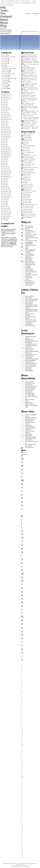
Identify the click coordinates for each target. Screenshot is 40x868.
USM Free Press (30, 399)
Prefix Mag (28, 434)
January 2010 (6, 190)
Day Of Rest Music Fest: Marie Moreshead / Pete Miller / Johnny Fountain (22, 157)
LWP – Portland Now (28, 152)
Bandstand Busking (31, 418)
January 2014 (6, 114)
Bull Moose (29, 343)
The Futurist (29, 440)
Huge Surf (25, 144)
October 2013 (6, 118)
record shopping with (9, 78)
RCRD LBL (28, 435)
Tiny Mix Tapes (30, 447)
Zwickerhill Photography (29, 370)
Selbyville (28, 266)
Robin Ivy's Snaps (27, 184)
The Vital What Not (28, 208)
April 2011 (5, 165)
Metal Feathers (30, 261)
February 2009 (6, 208)
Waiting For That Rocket (29, 214)
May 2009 (5, 203)
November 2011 (7, 153)
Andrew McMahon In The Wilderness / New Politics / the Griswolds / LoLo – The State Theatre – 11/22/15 (30, 57)
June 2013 (5, 123)
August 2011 (6, 158)
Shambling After (27, 189)
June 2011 (5, 161)
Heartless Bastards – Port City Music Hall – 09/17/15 (30, 76)
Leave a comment (22, 431)
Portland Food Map (28, 171)
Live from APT (26, 149)
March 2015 (6, 108)
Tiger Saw (28, 276)
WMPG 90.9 (29, 402)
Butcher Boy (29, 230)
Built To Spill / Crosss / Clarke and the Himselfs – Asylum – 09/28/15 (30, 69)
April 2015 (5, 106)
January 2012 (6, 150)
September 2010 (7, 176)
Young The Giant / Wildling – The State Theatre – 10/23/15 (31, 62)
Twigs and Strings (27, 209)
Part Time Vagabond (28, 161)
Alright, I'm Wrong (27, 134)
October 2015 (6, 96)
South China (29, 269)
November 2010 (7, 173)
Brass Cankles (27, 136)
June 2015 (5, 103)
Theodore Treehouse (31, 275)
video (4, 87)
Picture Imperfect (27, 162)
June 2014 (5, 111)
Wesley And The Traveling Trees (30, 283)
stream (5, 83)
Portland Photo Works (32, 359)
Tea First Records (30, 320)
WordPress (26, 454)
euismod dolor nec (11, 232)
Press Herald (29, 391)
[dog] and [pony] (27, 218)
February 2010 (6, 188)
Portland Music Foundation (30, 357)
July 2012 (5, 139)
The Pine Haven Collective (30, 204)
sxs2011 (5, 85)
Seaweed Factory (27, 188)
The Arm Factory (30, 365)
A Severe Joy (29, 226)
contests (5, 60)
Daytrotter (28, 425)
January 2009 (6, 210)
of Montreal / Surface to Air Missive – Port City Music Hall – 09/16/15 (30, 80)
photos (5, 75)
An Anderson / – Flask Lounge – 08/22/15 (29, 104)
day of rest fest (22, 307)
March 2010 (6, 186)
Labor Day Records (31, 301)
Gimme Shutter (30, 427)
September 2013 (7, 119)
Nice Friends (29, 304)
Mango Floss (29, 258)
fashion (5, 62)
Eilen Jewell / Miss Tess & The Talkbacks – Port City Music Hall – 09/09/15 (30, 84)
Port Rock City (27, 166)
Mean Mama (26, 154)
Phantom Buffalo (30, 264)
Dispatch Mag (29, 382)
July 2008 (5, 220)
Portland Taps (26, 179)
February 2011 (6, 168)
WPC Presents (29, 404)
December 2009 (7, 191)
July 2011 (5, 160)
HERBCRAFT (29, 244)
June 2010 (5, 181)
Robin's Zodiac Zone (28, 186)
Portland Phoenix (30, 388)
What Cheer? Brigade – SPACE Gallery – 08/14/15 (30, 121)
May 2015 (5, 104)
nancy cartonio (22, 794)
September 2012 (7, 136)
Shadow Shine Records (29, 315)
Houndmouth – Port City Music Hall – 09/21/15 (29, 73)
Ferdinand (28, 347)
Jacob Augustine (30, 250)
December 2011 (7, 151)
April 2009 (5, 205)
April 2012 (5, 145)
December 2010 (7, 171)
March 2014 (6, 113)
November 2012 (7, 133)
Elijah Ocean (22, 730)
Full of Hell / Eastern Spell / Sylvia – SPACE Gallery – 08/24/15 (30, 100)
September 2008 (7, 217)
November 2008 (7, 213)
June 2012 (5, 141)
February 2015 (6, 109)
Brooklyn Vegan (30, 419)
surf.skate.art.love (27, 193)
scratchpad (6, 82)
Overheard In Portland (29, 159)
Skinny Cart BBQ (30, 360)
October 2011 (6, 155)
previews (5, 77)
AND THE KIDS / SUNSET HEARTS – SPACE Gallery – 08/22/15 (30, 108)
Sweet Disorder (27, 196)
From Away (26, 142)
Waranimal (28, 281)
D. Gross (28, 233)
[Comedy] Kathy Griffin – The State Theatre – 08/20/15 (31, 112)
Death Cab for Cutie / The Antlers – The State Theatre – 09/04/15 (30, 89)
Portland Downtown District (30, 167)
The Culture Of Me (31, 438)
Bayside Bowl (29, 340)
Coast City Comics (31, 346)
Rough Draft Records (32, 309)
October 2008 (6, 215)
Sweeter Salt (26, 198)
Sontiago (28, 267)
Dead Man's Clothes (31, 235)
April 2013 (5, 124)
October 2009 (6, 195)
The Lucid (28, 273)
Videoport (28, 368)
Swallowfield (26, 194)
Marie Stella (29, 260)
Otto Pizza (28, 353)
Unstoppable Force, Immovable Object (28, 212)
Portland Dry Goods (28, 169)
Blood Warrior (29, 227)
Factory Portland (27, 139)
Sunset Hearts (29, 270)
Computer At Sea (30, 232)
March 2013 (6, 126)
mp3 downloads (7, 73)
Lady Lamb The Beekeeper (30, 256)
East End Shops (27, 137)
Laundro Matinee (30, 428)
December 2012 (7, 131)
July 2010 (5, 180)
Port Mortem (29, 385)
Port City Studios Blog (29, 164)
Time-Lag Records (31, 366)
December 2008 (7, 212)
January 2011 (6, 170)
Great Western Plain (31, 241)
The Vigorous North (28, 206)
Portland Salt (26, 178)
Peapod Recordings (31, 305)
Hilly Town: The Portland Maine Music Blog (6, 17)
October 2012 (6, 134)
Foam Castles (29, 236)
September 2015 (7, 98)
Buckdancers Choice (31, 341)
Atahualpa (27, 866)
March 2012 (6, 146)
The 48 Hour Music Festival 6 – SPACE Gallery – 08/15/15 (31, 118)
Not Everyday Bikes (28, 157)
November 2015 (7, 94)
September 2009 (7, 196)
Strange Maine (29, 362)
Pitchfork (28, 430)
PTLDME (25, 183)
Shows (4, 88)
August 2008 (6, 218)
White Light (29, 285)
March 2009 (6, 207)
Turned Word (29, 324)
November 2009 (7, 193)
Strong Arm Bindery (31, 363)
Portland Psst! (26, 176)
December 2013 (7, 116)
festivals (5, 63)
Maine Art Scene (30, 383)
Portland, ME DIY (30, 389)
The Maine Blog (27, 201)
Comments (36, 14)
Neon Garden (29, 302)
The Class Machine (31, 272)
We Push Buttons (30, 326)
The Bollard (29, 392)
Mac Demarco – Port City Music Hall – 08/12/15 (29, 124)
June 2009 (5, 201)
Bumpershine (29, 421)
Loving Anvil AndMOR (32, 351)
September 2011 (7, 156)
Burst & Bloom (30, 296)
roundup (5, 80)
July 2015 (5, 101)
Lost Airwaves (26, 151)
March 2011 (6, 166)
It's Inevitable (26, 147)
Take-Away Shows (31, 437)
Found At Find (29, 349)
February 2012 (6, 148)
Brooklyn (6, 70)
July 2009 (5, 200)
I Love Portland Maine (29, 146)
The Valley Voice (30, 395)
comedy (5, 58)
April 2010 (5, 185)
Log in (24, 453)
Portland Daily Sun (31, 386)
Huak (27, 248)
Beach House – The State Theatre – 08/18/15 (30, 115)
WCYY (27, 401)
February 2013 (6, 128)
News (4, 55)
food (4, 67)
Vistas (27, 279)
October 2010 (6, 175)
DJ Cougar (28, 298)
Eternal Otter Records (32, 299)
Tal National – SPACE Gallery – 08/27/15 (29, 93)
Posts (28, 14)
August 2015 (6, 99)
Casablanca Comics (31, 344)
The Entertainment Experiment (31, 322)
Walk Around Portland (29, 216)
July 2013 (5, 121)
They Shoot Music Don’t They (31, 445)
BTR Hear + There (8, 57)
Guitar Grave (29, 350)
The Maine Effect (27, 203)
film (4, 65)
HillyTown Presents (8, 68)
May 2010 (5, 183)
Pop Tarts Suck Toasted (30, 432)
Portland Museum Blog (29, 173)
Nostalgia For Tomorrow (29, 156)
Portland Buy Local (31, 354)
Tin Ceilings (29, 278)
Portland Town (26, 181)
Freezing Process (27, 141)
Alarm (27, 416)
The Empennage (27, 199)
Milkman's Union (30, 263)
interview (5, 72)
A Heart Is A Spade (31, 415)
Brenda (27, 229)
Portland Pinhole (27, 174)
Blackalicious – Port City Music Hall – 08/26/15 (29, 96)
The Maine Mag (30, 394)
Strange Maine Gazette (29, 191)
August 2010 (6, 178)
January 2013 (6, 129)
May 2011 (5, 163)
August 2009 (6, 198)
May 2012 (5, 143)
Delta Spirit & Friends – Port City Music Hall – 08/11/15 (30, 127)
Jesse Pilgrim (29, 254)
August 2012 (6, 138)
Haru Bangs (29, 242)
